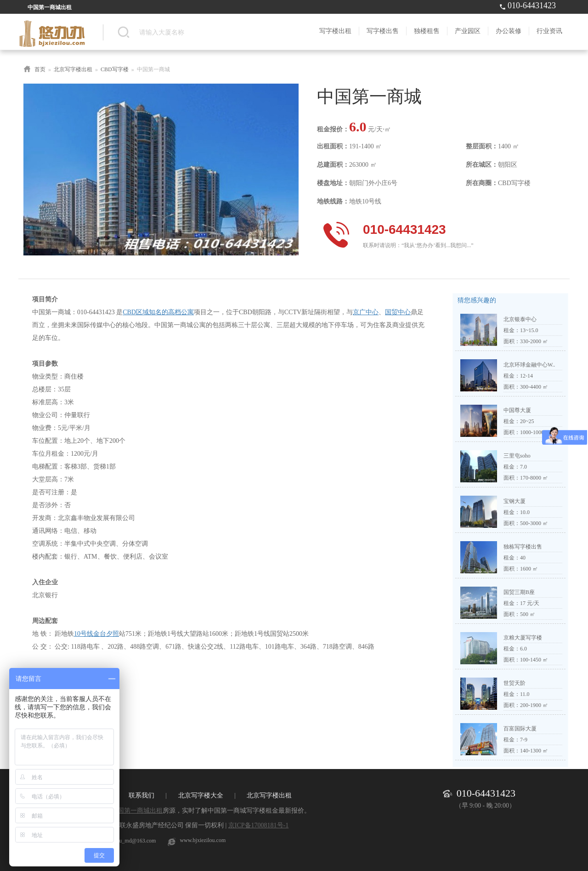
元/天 (533, 603)
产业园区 (468, 31)
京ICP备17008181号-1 (258, 825)
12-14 (526, 376)
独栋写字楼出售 (523, 547)
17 (523, 603)
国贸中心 (398, 312)
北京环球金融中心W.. (529, 365)
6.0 (523, 649)
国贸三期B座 (519, 592)
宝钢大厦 (514, 501)
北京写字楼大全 (201, 795)
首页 (40, 69)
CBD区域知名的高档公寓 (158, 312)
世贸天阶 (514, 683)
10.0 (525, 512)
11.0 (525, 694)
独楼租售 (427, 31)
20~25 (527, 421)
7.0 (523, 467)
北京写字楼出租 (73, 69)
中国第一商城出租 (137, 811)
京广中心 (366, 312)
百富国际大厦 (520, 729)
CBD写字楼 (115, 69)
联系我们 (141, 795)
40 (523, 558)
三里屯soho (517, 456)
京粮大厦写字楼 (523, 638)
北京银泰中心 (520, 319)
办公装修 (509, 31)
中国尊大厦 (517, 410)
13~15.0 (529, 330)
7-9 (524, 740)
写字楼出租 (335, 31)
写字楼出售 (383, 31)
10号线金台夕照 (96, 634)
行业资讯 (549, 31)
